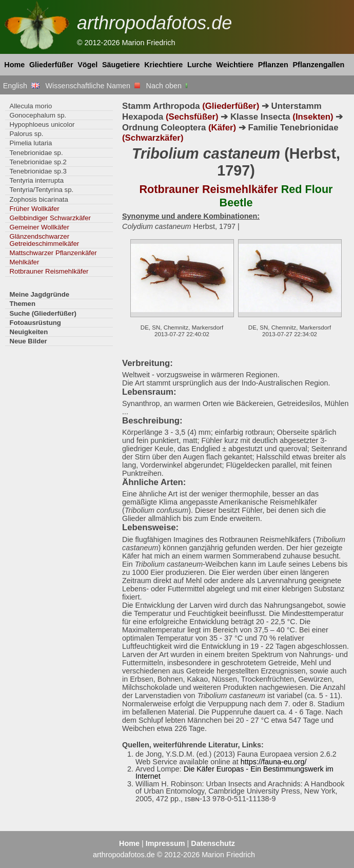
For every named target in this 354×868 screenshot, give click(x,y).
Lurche (200, 65)
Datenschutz (213, 843)
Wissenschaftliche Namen (93, 86)
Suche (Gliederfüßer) (43, 313)
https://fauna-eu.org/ (274, 762)
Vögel (87, 65)
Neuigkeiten (28, 332)
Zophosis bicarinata (39, 199)
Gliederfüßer (51, 65)
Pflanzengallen (319, 65)
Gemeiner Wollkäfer (39, 227)
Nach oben (168, 86)
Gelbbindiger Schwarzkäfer (50, 218)
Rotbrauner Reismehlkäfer (49, 271)
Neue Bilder (28, 341)
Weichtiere (235, 65)
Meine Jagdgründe (39, 294)
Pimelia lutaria (31, 143)
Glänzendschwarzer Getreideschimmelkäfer (44, 240)
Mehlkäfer (24, 262)
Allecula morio (31, 106)
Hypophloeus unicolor (42, 124)
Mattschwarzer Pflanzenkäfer (53, 253)
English (21, 86)
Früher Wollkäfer (34, 209)
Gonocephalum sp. (38, 115)
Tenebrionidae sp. (36, 153)
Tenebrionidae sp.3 (38, 171)
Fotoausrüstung (35, 323)
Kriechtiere (163, 65)
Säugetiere (121, 65)
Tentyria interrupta (36, 180)
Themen (22, 304)
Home (14, 65)
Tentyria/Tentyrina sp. (41, 190)
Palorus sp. (26, 134)
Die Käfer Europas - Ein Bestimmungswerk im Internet (234, 773)
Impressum (165, 843)
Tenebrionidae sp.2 (38, 162)
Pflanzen (273, 65)
